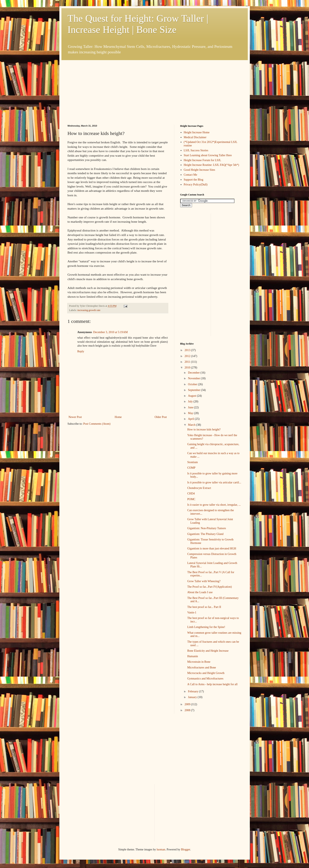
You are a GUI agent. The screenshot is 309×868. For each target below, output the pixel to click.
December (194, 373)
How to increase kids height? (204, 430)
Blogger (186, 849)
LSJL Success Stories (196, 150)
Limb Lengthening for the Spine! (206, 627)
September (194, 390)
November (194, 378)
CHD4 (191, 494)
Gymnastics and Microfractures (205, 679)
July (191, 401)
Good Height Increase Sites (199, 170)
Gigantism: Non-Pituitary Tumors (207, 528)
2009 (188, 704)
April (191, 419)
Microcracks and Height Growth (206, 673)
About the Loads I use (200, 592)
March (192, 425)
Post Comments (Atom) (97, 424)
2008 (188, 710)
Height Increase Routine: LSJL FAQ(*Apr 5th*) (211, 165)
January (193, 697)
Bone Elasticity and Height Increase (208, 651)
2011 (188, 362)
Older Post (161, 417)
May (191, 413)
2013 (188, 350)
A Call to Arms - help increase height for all (212, 684)
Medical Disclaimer (195, 137)
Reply (81, 351)
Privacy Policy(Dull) (196, 185)
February (194, 691)
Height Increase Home (197, 132)
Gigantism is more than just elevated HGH (212, 549)
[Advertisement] (98, 86)
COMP (191, 468)
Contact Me (190, 175)
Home (118, 417)
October (193, 384)
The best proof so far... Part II (204, 607)
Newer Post (75, 417)
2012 (188, 356)
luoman (161, 849)
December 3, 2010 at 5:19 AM (110, 332)
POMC (191, 499)
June (191, 407)
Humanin (192, 656)
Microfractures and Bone (201, 668)
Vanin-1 (192, 613)
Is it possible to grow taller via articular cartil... (214, 482)
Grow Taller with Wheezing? (204, 581)
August (192, 396)
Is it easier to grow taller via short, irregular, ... (214, 505)
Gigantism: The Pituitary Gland (205, 534)
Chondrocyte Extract (199, 488)
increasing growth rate (89, 310)
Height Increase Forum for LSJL (202, 160)
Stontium (192, 462)
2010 (188, 368)
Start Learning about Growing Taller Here (208, 155)
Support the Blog (194, 180)
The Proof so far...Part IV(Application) (209, 587)
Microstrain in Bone (199, 662)
